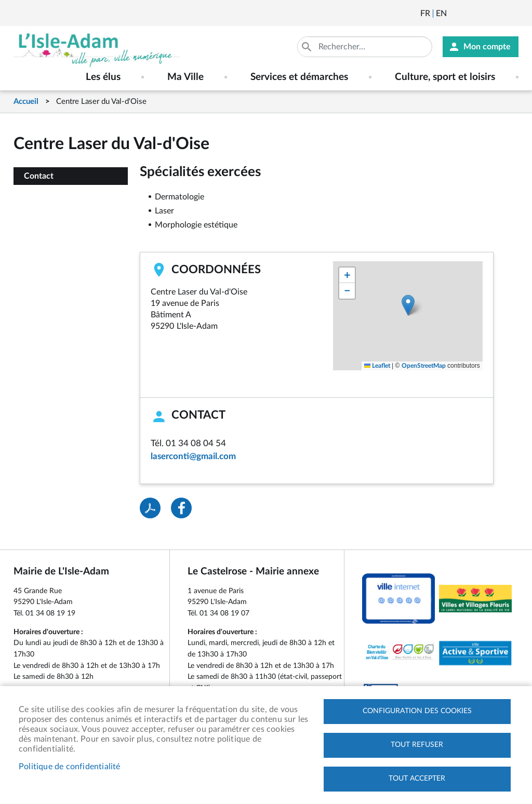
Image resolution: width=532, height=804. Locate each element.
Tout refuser (417, 745)
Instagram (512, 14)
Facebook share (181, 508)
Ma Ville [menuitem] (185, 77)
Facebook (484, 14)
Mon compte (487, 47)
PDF (150, 508)
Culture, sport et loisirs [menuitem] (445, 77)
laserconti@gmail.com (193, 456)
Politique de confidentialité (70, 767)
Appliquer (308, 47)
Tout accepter (417, 779)
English (441, 14)
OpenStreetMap (424, 366)
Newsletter (456, 14)
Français (425, 14)
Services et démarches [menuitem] (299, 77)
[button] (408, 305)
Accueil (26, 102)
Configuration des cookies (417, 711)
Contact (39, 176)
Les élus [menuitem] (103, 77)
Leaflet (377, 366)
